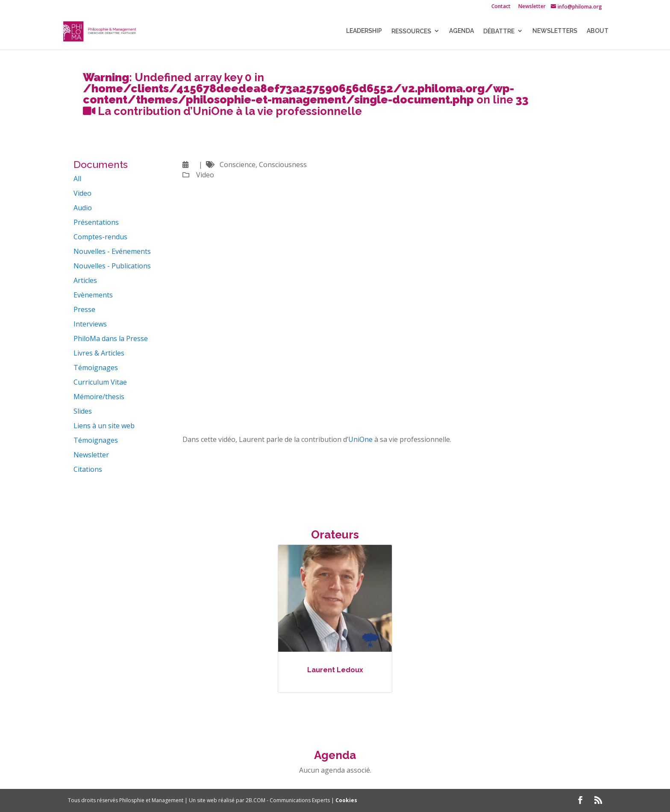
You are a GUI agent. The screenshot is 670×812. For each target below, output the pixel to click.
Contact (501, 7)
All (77, 179)
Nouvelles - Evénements (112, 251)
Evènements (93, 295)
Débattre (499, 32)
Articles (85, 280)
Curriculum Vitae (100, 382)
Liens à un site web (104, 426)
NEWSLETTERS (555, 31)
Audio (83, 208)
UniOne (360, 439)
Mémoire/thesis (99, 397)
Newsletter (532, 7)
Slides (83, 411)
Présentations (96, 222)
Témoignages (96, 368)
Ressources (411, 32)
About (598, 31)
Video (82, 193)
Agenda (461, 31)
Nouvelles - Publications (112, 266)
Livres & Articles (99, 353)
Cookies (346, 800)
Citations (88, 469)
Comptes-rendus (100, 237)
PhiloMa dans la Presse (111, 338)
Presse (84, 309)
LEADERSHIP (364, 31)
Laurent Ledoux (335, 670)
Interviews (90, 324)
